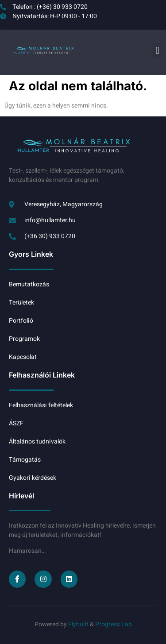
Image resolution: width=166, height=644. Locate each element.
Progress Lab (114, 624)
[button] (157, 50)
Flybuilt (79, 624)
